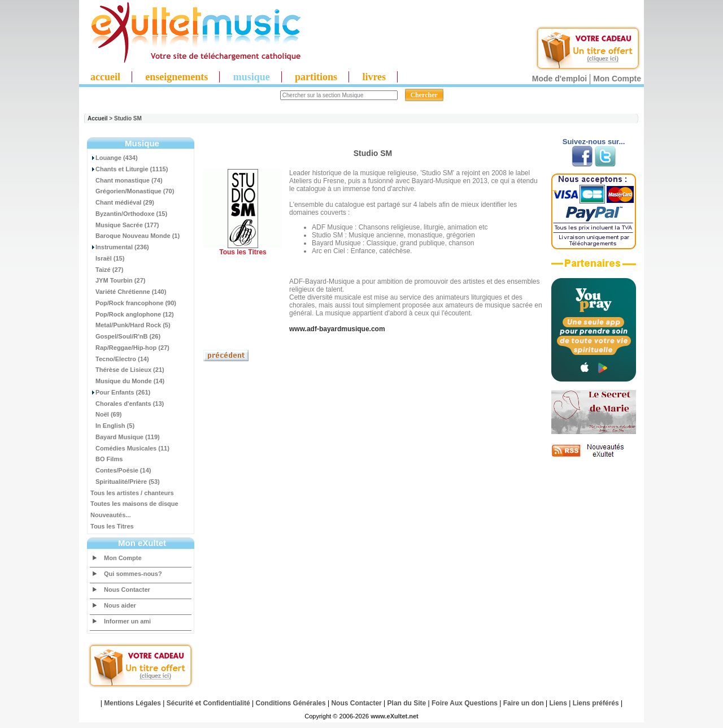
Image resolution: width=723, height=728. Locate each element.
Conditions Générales (291, 703)
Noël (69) (106, 414)
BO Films (106, 459)
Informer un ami (127, 621)
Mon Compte (617, 79)
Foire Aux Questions (465, 703)
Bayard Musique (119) (125, 437)
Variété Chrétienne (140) (128, 292)
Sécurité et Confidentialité (208, 703)
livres (374, 77)
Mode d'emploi (559, 79)
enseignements (177, 77)
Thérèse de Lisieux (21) (127, 370)
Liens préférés (596, 703)
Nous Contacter (127, 590)
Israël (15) (107, 258)
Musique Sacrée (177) (125, 225)
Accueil (98, 118)
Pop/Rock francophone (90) (133, 303)
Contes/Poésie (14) (121, 470)
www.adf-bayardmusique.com (337, 329)
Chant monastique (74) (127, 180)
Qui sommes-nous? (133, 574)
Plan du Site (407, 703)
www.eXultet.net (395, 716)
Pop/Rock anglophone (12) (132, 314)
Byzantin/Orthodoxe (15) (129, 214)
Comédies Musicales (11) (130, 448)
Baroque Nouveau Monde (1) (135, 236)
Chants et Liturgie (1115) (129, 169)
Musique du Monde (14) (127, 381)
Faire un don (524, 703)
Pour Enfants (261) (120, 392)
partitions (316, 77)
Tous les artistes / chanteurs (132, 493)
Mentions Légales (132, 703)
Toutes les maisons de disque (134, 504)
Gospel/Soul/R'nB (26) (125, 336)
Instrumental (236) (120, 247)
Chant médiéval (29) (122, 202)
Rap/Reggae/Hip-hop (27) (130, 348)
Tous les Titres (112, 526)
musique (252, 77)
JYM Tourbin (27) (118, 280)
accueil (105, 77)
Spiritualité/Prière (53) (125, 482)
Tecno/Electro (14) (120, 359)
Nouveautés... (111, 515)
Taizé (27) (107, 270)
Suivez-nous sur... (594, 142)
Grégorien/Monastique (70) (132, 191)
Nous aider (120, 605)
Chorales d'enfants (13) (127, 404)
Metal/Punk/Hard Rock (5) (130, 325)
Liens (558, 703)
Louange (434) (114, 158)
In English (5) (112, 426)
